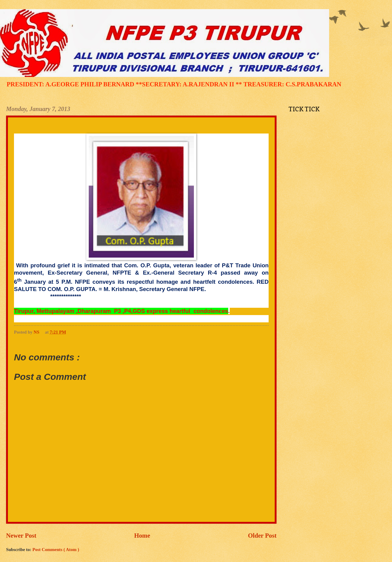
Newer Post (21, 536)
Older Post (262, 536)
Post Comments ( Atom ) (56, 550)
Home (142, 536)
